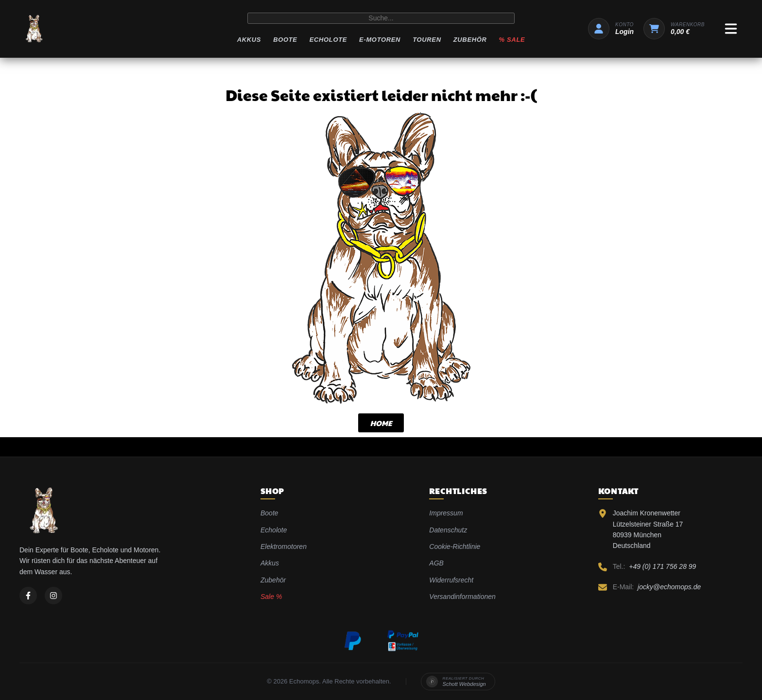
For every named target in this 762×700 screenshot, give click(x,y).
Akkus (249, 40)
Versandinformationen (462, 597)
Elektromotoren (284, 546)
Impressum (446, 513)
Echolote (328, 40)
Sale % (271, 597)
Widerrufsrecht (451, 580)
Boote (285, 40)
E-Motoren (380, 40)
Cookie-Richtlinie (455, 546)
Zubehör (470, 40)
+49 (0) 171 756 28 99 (662, 566)
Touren (427, 40)
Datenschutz (448, 530)
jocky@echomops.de (669, 587)
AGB (436, 563)
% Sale (512, 40)
